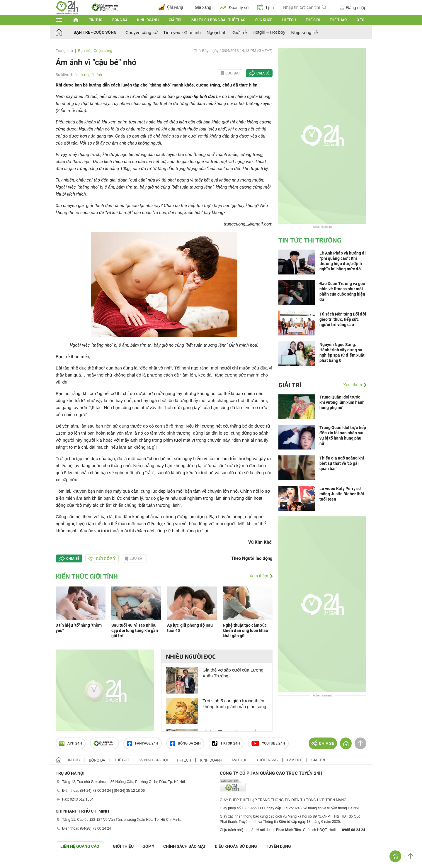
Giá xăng (203, 7)
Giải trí (175, 20)
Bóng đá (120, 20)
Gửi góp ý (102, 559)
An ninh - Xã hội (153, 760)
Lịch (266, 7)
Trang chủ (64, 51)
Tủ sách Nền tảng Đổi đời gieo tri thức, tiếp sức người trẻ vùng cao (343, 319)
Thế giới (313, 20)
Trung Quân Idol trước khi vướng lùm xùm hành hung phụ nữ (342, 402)
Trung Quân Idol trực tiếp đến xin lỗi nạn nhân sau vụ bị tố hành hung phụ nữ (343, 435)
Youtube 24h (268, 743)
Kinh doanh (148, 20)
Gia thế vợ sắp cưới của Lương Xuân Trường (233, 673)
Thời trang (267, 760)
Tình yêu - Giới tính (182, 32)
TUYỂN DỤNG (278, 846)
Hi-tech (289, 20)
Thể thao (338, 20)
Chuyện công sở (141, 32)
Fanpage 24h (143, 743)
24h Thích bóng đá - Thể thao (218, 20)
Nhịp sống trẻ (304, 32)
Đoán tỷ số (234, 7)
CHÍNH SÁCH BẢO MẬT (185, 846)
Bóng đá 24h (185, 743)
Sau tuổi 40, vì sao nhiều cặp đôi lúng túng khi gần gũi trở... (135, 630)
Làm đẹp (295, 760)
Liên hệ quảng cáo (80, 846)
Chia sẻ (263, 73)
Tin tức (96, 20)
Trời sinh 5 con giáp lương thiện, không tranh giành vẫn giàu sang (234, 704)
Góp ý (148, 846)
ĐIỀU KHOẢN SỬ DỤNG (236, 846)
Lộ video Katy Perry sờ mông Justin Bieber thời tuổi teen (342, 494)
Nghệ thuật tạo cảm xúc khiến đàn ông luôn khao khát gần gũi (245, 630)
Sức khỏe (264, 20)
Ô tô (360, 20)
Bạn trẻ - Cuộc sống (95, 32)
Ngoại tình (217, 32)
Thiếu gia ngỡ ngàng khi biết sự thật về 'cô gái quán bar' (342, 463)
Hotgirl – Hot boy (269, 32)
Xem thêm (259, 576)
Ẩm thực (240, 760)
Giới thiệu (123, 846)
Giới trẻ (240, 32)
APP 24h (71, 743)
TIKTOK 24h (226, 743)
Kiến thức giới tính (86, 75)
